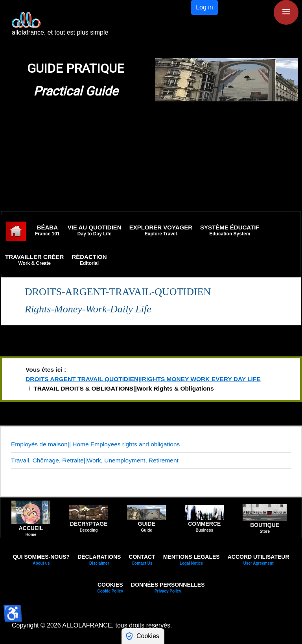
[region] (151, 80)
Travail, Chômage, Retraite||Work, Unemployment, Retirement (95, 460)
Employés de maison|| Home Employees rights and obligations (95, 444)
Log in (204, 7)
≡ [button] (286, 12)
